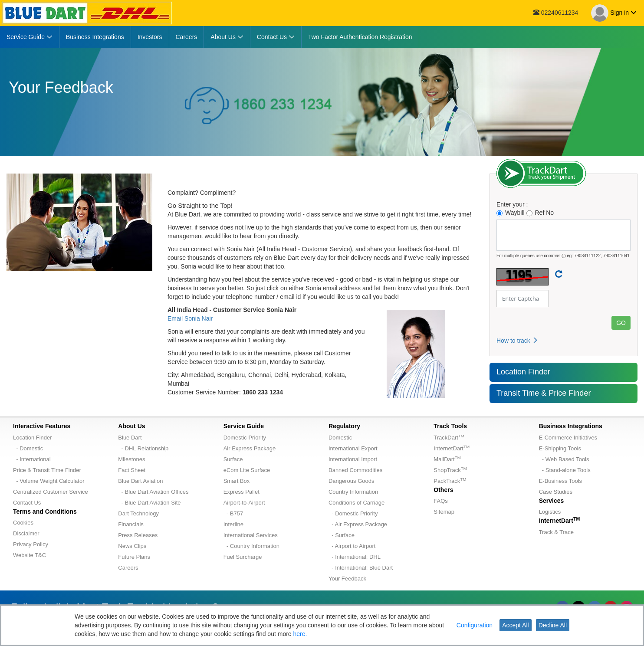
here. (300, 634)
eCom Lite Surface (247, 470)
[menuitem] (30, 37)
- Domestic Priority (353, 513)
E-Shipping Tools (560, 448)
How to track (517, 341)
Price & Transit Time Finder (47, 470)
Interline (233, 524)
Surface (233, 459)
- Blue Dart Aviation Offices (153, 492)
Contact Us (27, 503)
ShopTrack (450, 470)
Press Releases (138, 535)
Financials (131, 524)
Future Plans (134, 557)
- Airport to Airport (352, 546)
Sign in (614, 13)
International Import (353, 459)
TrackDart (449, 438)
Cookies (23, 523)
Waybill (511, 213)
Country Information (353, 492)
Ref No (540, 213)
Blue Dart (130, 438)
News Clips (132, 546)
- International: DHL (355, 557)
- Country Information (251, 546)
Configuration (475, 625)
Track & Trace (556, 532)
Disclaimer (26, 533)
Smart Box (237, 481)
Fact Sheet (132, 470)
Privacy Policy (31, 544)
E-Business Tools (560, 481)
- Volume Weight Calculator (49, 481)
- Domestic (28, 448)
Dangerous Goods (352, 481)
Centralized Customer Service (51, 492)
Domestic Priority (245, 438)
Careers (128, 568)
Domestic (340, 438)
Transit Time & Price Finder (544, 393)
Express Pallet (241, 492)
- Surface (342, 535)
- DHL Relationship (143, 448)
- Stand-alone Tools (565, 470)
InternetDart (452, 448)
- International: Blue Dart (361, 568)
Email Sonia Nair (190, 318)
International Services (251, 535)
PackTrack (450, 481)
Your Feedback (347, 579)
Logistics (550, 512)
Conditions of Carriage (356, 503)
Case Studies (556, 492)
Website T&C (30, 555)
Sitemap (444, 512)
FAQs (441, 501)
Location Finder (523, 372)
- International (32, 459)
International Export (353, 448)
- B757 (233, 513)
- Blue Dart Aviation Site (149, 503)
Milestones (131, 459)
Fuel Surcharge (243, 557)
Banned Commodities (355, 470)
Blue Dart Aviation (140, 481)
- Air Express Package (358, 524)
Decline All (553, 625)
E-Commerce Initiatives (568, 438)
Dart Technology (138, 513)
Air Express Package (250, 448)
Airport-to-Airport (244, 503)
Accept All (515, 625)
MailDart (447, 459)
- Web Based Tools (564, 459)
